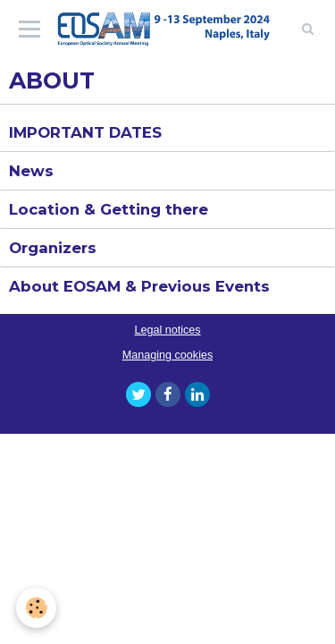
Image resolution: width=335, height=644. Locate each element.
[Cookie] (36, 608)
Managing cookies (168, 355)
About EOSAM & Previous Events (139, 286)
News (31, 171)
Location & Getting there (109, 209)
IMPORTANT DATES (85, 132)
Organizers (53, 248)
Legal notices (167, 330)
